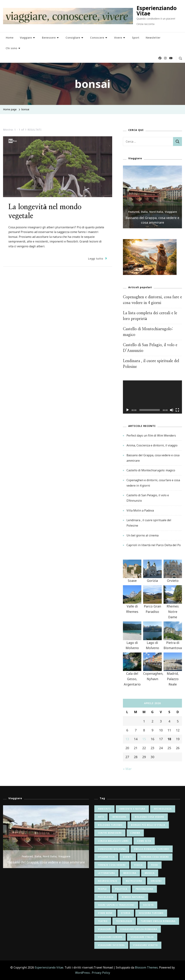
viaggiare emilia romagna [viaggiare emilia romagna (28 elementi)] (139, 929)
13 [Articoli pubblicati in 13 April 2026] (127, 739)
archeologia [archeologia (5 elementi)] (163, 809)
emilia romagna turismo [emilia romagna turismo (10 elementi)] (152, 849)
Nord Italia (156, 212)
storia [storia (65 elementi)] (126, 913)
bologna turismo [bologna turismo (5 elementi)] (110, 825)
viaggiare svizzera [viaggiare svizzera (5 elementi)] (111, 945)
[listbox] (152, 197)
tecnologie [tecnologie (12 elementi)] (124, 921)
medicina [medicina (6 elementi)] (130, 873)
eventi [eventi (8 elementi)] (128, 857)
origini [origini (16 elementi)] (156, 881)
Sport (136, 38)
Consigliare (73, 38)
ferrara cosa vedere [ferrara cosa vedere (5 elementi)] (155, 857)
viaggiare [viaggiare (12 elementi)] (105, 929)
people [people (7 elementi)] (102, 889)
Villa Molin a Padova (140, 510)
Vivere (118, 38)
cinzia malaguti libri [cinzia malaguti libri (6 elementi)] (113, 841)
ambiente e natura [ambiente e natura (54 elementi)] (132, 809)
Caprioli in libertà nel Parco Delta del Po (154, 545)
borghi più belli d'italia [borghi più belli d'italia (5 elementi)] (148, 825)
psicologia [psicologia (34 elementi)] (106, 897)
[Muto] (172, 413)
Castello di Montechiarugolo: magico (151, 470)
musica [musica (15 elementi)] (150, 873)
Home (10, 38)
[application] (152, 397)
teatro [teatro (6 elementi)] (103, 921)
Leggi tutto (98, 258)
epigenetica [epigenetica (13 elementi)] (106, 857)
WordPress (82, 973)
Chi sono (12, 48)
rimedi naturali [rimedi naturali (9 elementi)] (133, 897)
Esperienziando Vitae (157, 11)
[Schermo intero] (177, 413)
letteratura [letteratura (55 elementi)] (106, 873)
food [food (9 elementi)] (154, 865)
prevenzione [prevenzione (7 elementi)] (144, 889)
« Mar (127, 769)
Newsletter (153, 38)
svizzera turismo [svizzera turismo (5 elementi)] (151, 913)
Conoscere (97, 38)
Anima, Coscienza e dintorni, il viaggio (152, 445)
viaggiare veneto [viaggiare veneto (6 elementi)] (145, 945)
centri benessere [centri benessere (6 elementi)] (110, 833)
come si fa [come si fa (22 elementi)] (144, 841)
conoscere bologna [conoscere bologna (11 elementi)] (112, 849)
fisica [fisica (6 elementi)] (138, 865)
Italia (144, 212)
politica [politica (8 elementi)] (121, 889)
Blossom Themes (146, 967)
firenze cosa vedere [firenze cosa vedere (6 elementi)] (112, 865)
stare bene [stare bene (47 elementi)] (105, 913)
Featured (134, 212)
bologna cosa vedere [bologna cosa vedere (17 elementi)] (149, 817)
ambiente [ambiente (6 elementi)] (104, 809)
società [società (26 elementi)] (148, 905)
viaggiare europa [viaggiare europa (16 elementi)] (110, 937)
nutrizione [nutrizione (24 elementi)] (134, 881)
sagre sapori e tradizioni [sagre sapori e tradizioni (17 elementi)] (116, 905)
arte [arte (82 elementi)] (101, 817)
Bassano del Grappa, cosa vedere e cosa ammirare (152, 220)
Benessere (49, 38)
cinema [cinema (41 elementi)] (135, 833)
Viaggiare (26, 38)
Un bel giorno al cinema (143, 535)
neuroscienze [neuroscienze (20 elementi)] (108, 881)
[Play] (128, 413)
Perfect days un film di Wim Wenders (151, 435)
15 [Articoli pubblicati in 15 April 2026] (144, 739)
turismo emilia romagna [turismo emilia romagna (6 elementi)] (158, 921)
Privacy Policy (101, 973)
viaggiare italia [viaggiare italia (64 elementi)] (142, 937)
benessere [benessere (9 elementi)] (119, 817)
